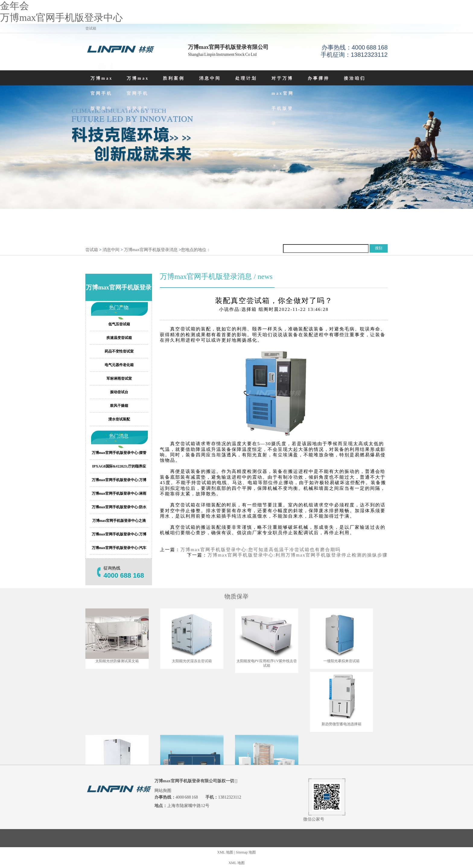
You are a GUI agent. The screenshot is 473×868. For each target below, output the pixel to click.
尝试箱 (92, 250)
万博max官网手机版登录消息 (151, 250)
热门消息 (119, 436)
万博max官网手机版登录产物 (138, 101)
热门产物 (119, 307)
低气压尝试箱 (119, 324)
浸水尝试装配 (119, 419)
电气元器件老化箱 (119, 365)
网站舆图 (163, 791)
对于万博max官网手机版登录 (283, 101)
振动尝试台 (119, 392)
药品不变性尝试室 (119, 351)
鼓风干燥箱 (119, 406)
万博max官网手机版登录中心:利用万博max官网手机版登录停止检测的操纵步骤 (298, 555)
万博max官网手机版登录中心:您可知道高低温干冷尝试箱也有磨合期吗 (260, 550)
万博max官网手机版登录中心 (61, 18)
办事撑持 (319, 78)
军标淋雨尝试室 (119, 378)
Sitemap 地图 (246, 852)
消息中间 (210, 78)
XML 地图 (225, 852)
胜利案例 (174, 78)
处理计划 (246, 78)
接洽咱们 (355, 78)
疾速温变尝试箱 (119, 338)
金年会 (14, 6)
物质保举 (237, 596)
